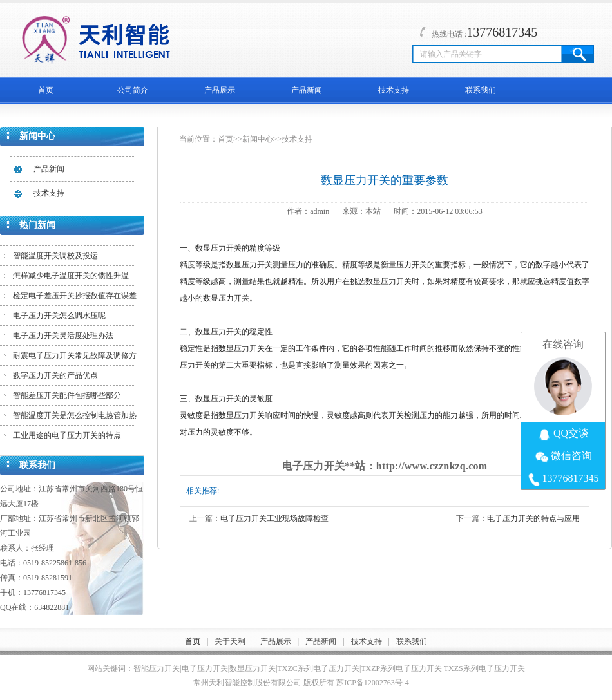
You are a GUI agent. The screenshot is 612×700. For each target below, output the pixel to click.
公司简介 (133, 90)
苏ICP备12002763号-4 (373, 683)
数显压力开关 (253, 668)
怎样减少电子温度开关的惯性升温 (71, 276)
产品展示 (220, 90)
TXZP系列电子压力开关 (401, 668)
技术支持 (394, 90)
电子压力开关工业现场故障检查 (274, 518)
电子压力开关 (205, 668)
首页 (46, 90)
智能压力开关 (157, 668)
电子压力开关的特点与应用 (533, 518)
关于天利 (230, 641)
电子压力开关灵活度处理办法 (63, 336)
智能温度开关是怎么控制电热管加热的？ (75, 418)
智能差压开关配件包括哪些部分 (67, 395)
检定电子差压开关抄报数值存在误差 (75, 296)
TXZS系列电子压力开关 (484, 668)
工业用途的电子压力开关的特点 (67, 435)
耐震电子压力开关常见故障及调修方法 (75, 358)
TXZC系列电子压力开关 (319, 668)
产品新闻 (307, 90)
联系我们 (481, 90)
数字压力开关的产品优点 (55, 375)
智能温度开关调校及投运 (55, 256)
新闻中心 (258, 139)
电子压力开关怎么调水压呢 (59, 316)
